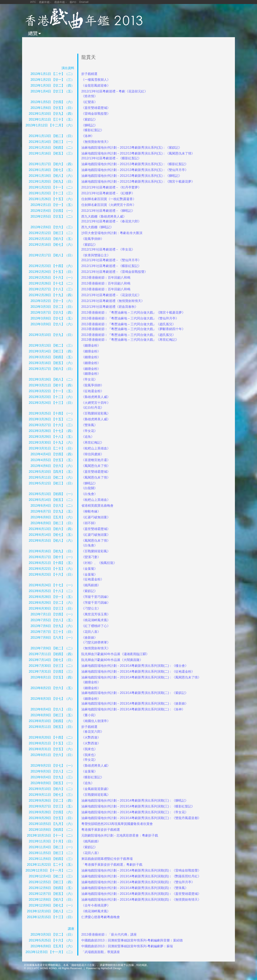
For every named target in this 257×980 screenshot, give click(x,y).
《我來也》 (89, 749)
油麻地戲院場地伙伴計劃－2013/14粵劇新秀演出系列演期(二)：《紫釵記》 (135, 693)
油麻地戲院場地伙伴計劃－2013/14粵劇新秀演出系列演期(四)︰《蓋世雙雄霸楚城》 (141, 894)
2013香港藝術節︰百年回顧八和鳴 (106, 278)
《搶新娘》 (89, 638)
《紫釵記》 (89, 119)
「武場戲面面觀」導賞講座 (101, 952)
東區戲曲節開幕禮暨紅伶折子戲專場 (107, 859)
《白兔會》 (89, 494)
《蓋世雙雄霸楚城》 (96, 108)
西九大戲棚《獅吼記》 (97, 227)
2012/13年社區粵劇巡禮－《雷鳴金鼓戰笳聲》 (114, 272)
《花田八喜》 (91, 632)
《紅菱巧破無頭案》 (96, 517)
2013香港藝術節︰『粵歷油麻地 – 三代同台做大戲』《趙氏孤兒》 (128, 324)
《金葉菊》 (89, 569)
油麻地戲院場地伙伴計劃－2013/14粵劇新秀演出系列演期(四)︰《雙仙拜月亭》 (138, 882)
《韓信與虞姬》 (93, 454)
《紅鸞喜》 (89, 102)
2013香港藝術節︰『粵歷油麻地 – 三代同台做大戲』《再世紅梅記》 (130, 340)
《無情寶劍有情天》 (96, 142)
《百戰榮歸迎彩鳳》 (96, 413)
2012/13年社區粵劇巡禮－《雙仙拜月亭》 (111, 260)
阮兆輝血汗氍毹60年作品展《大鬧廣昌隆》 (112, 660)
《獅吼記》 (89, 125)
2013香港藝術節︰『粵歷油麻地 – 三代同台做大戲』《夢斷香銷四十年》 (133, 329)
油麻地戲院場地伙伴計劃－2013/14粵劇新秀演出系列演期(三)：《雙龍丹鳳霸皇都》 (141, 818)
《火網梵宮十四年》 (96, 403)
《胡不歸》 (89, 523)
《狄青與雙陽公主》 (96, 255)
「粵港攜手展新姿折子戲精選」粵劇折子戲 (112, 865)
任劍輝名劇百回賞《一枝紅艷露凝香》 (109, 199)
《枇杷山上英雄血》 (96, 448)
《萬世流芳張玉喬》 (96, 614)
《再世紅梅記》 (93, 442)
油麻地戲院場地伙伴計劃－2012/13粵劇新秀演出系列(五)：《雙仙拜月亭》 (135, 170)
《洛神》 (88, 136)
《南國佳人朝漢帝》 (96, 721)
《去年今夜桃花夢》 (96, 905)
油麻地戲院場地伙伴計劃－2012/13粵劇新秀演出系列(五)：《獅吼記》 (132, 176)
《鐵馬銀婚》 (91, 585)
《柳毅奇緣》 (91, 511)
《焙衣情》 (89, 96)
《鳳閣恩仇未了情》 (96, 466)
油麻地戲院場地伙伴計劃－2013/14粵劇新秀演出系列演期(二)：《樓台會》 (135, 666)
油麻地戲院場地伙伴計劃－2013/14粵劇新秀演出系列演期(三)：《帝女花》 (135, 812)
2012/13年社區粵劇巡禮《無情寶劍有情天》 (113, 301)
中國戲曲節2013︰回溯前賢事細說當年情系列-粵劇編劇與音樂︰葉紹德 (132, 940)
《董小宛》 (89, 715)
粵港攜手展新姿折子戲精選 (101, 830)
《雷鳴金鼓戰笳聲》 (96, 114)
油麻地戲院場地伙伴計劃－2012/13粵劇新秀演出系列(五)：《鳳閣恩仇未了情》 (138, 153)
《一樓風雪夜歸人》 (96, 80)
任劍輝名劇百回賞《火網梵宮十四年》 (109, 205)
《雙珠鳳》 (89, 425)
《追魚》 (88, 437)
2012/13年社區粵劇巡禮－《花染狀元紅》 (111, 295)
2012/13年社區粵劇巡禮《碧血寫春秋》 (110, 307)
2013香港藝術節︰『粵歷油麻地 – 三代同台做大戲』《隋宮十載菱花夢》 (133, 313)
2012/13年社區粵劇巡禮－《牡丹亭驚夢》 (111, 187)
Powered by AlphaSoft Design (104, 968)
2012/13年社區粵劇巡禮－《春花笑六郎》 (111, 221)
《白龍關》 (89, 488)
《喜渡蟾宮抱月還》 (96, 460)
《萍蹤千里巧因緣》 (96, 597)
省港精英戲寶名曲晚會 (97, 506)
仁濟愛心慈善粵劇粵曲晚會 (101, 917)
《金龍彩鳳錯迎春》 (96, 85)
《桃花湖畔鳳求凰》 (96, 620)
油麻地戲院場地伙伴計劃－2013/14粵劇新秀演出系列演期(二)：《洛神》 (133, 709)
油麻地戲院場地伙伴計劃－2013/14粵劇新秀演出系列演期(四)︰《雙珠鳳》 (135, 888)
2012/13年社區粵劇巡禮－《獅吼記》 (108, 211)
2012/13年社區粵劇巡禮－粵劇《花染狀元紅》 (114, 91)
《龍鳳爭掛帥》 (93, 239)
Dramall (84, 2)
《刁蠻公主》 (91, 608)
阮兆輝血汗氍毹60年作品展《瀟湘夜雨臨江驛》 (115, 654)
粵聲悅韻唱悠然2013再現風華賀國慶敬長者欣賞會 (117, 824)
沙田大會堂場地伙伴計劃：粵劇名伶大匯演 (112, 233)
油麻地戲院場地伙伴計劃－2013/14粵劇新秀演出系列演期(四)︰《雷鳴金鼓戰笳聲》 (141, 870)
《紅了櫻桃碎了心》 (96, 626)
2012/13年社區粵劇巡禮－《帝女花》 (108, 249)
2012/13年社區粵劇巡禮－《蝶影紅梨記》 (111, 158)
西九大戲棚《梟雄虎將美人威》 (104, 216)
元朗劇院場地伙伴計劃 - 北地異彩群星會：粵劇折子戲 (120, 835)
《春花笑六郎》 (93, 732)
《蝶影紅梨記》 (93, 130)
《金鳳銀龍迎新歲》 (96, 789)
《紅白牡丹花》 (93, 408)
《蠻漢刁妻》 (91, 557)
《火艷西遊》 (91, 737)
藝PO (73, 2)
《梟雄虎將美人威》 (96, 397)
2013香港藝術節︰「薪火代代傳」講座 (109, 934)
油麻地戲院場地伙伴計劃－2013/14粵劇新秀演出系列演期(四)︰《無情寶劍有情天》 (141, 900)
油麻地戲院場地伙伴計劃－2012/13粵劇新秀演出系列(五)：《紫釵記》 (132, 148)
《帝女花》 (89, 379)
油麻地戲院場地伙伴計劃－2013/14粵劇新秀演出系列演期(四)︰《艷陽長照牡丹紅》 (141, 876)
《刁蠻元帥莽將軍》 (96, 642)
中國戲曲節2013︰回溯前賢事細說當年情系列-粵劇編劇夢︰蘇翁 (127, 946)
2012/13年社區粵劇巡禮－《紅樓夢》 (108, 193)
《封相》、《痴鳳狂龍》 (99, 563)
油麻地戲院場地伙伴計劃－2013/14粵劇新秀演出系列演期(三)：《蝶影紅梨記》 (138, 806)
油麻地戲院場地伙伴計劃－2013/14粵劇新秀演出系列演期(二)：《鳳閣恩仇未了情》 (141, 677)
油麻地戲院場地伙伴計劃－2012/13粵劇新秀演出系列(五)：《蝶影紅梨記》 (135, 164)
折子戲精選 (89, 74)
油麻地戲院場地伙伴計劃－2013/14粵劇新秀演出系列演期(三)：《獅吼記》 (135, 800)
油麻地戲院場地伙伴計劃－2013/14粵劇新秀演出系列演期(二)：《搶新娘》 (135, 703)
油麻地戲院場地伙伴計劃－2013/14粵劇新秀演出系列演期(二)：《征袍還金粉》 (138, 672)
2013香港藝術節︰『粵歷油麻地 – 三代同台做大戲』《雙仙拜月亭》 (130, 318)
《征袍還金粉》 (93, 391)
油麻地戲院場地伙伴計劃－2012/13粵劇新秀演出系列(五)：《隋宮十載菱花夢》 (138, 182)
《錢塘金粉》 (91, 345)
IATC (33, 2)
